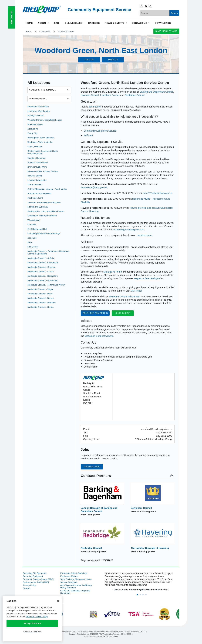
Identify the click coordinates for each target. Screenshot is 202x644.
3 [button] (144, 596)
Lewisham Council (110, 95)
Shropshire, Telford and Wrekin (42, 216)
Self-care (88, 135)
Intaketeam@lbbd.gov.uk (94, 187)
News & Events (115, 23)
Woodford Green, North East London (45, 120)
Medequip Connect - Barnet (41, 298)
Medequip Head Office (38, 107)
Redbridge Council (135, 95)
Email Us (113, 60)
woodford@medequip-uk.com (128, 229)
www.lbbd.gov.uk (90, 515)
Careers (94, 23)
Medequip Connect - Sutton (40, 307)
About (42, 23)
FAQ (56, 23)
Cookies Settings (32, 632)
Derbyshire (33, 129)
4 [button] (147, 596)
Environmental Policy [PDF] (36, 582)
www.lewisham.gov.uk (143, 512)
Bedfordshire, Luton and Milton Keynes (46, 211)
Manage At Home (36, 115)
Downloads (163, 23)
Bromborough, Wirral (37, 167)
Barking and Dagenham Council (156, 92)
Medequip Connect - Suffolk (41, 258)
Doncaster (32, 238)
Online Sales (73, 23)
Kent (30, 242)
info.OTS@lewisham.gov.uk (158, 193)
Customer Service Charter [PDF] (38, 579)
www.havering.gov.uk (143, 551)
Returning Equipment (33, 576)
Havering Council (90, 95)
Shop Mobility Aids (166, 31)
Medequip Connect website (99, 336)
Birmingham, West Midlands (41, 138)
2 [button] (141, 596)
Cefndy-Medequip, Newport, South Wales (47, 189)
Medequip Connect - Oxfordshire (43, 263)
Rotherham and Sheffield (39, 194)
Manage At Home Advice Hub (125, 296)
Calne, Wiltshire (35, 147)
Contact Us (139, 23)
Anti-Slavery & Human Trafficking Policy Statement (76, 586)
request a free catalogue (147, 278)
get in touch (95, 107)
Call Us (89, 60)
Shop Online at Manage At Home (76, 579)
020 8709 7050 (164, 432)
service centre (145, 235)
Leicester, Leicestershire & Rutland (44, 202)
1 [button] (138, 596)
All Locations (39, 83)
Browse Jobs (92, 467)
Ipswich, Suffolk (35, 176)
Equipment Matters (69, 576)
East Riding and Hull (37, 229)
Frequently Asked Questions (74, 573)
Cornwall (32, 225)
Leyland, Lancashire (37, 180)
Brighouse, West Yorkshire (40, 142)
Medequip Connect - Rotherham (43, 280)
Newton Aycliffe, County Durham (43, 171)
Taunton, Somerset (36, 158)
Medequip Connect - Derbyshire (43, 276)
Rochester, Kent (35, 198)
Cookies (27, 588)
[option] (139, 582)
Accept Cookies (32, 623)
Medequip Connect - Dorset (41, 272)
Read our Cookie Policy (37, 617)
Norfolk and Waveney (38, 207)
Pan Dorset (33, 247)
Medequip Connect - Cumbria (41, 267)
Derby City (32, 133)
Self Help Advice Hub (95, 313)
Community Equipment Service (100, 131)
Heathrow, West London (39, 111)
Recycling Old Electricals (35, 573)
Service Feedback (69, 582)
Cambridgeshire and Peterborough (44, 233)
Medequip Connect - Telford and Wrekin (46, 285)
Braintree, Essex (35, 124)
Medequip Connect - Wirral (40, 294)
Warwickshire (34, 220)
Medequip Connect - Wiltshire (42, 303)
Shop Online (123, 313)
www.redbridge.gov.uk (93, 551)
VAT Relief (136, 291)
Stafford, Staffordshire (38, 162)
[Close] (58, 601)
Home (29, 23)
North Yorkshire (35, 185)
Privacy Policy (29, 585)
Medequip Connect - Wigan (40, 289)
